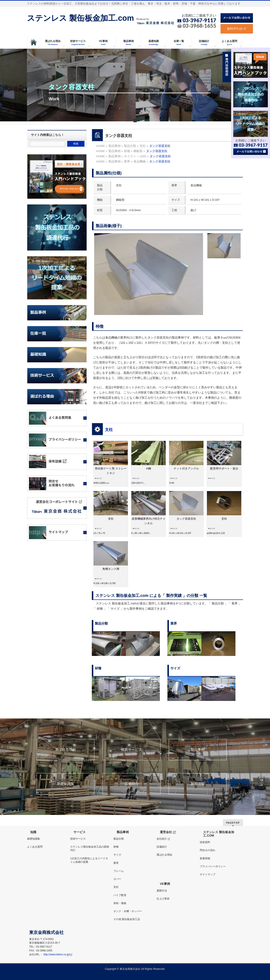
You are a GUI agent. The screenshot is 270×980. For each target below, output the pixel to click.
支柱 (109, 430)
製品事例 (198, 750)
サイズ (117, 855)
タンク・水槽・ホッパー (128, 911)
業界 (116, 863)
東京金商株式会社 (130, 969)
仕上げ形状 (163, 899)
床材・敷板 (120, 903)
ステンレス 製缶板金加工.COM (219, 834)
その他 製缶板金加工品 (127, 919)
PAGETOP (233, 823)
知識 (33, 832)
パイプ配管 (120, 895)
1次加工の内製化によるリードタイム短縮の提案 (89, 860)
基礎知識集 (65, 784)
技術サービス (132, 750)
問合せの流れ (208, 850)
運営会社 (168, 832)
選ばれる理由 (65, 750)
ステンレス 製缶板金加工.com (80, 18)
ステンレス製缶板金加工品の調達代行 (90, 848)
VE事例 (165, 884)
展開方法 (162, 891)
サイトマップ (208, 874)
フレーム (119, 871)
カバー (117, 879)
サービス (79, 832)
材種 (116, 847)
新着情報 (198, 784)
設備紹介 (132, 784)
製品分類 (119, 839)
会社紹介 (163, 839)
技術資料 (205, 842)
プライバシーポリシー (213, 866)
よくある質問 (35, 847)
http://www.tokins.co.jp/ (58, 954)
